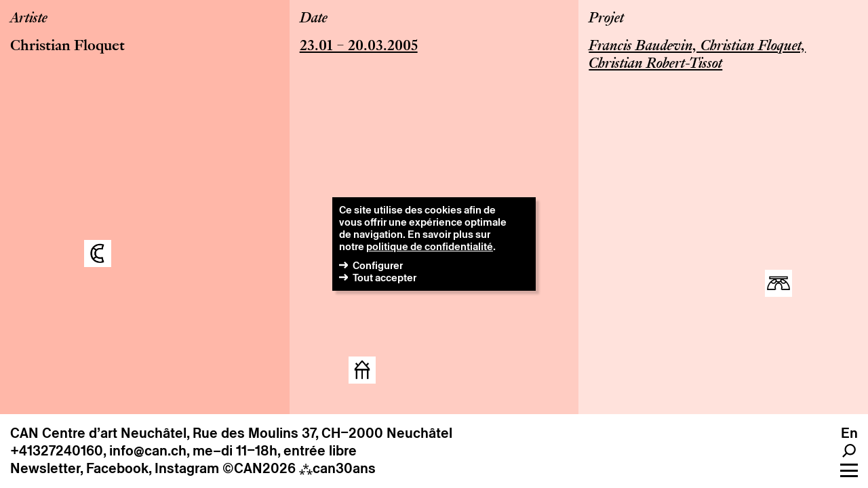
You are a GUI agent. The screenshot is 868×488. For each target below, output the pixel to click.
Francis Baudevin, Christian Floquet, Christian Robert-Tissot (697, 56)
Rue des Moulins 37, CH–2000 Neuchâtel (322, 433)
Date (314, 19)
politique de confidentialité (430, 246)
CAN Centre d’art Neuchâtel (98, 433)
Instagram (187, 468)
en (849, 433)
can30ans (337, 468)
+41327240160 (57, 451)
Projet (606, 19)
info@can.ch (148, 451)
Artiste (29, 19)
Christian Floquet (67, 47)
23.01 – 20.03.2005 (359, 47)
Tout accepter (384, 278)
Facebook (117, 468)
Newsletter (45, 468)
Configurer (378, 265)
